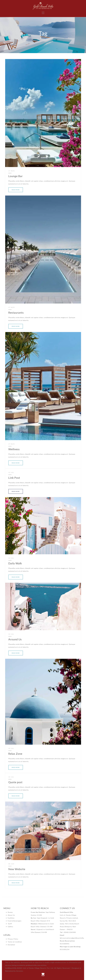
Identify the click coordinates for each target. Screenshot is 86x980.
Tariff (10, 924)
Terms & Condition (15, 942)
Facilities (11, 918)
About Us (11, 915)
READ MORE (16, 190)
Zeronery (20, 971)
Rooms (10, 912)
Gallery (10, 927)
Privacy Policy (13, 939)
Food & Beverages (15, 921)
